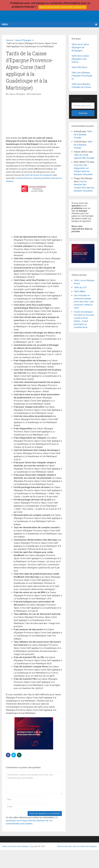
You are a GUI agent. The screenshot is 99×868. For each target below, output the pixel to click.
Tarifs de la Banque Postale (83, 135)
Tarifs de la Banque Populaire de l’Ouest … (82, 86)
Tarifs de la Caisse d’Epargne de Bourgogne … (80, 47)
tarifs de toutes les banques (38, 175)
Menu (5, 24)
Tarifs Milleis (80, 291)
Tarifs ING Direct (79, 67)
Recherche (83, 113)
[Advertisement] (34, 117)
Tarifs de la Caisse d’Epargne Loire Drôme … (80, 59)
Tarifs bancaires (34, 94)
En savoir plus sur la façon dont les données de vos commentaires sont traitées (32, 821)
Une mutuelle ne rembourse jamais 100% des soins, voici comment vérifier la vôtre (84, 302)
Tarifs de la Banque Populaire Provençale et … (82, 76)
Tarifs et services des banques (15, 846)
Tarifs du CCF (80, 287)
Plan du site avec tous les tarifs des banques (77, 846)
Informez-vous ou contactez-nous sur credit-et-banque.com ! (63, 7)
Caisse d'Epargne (17, 94)
